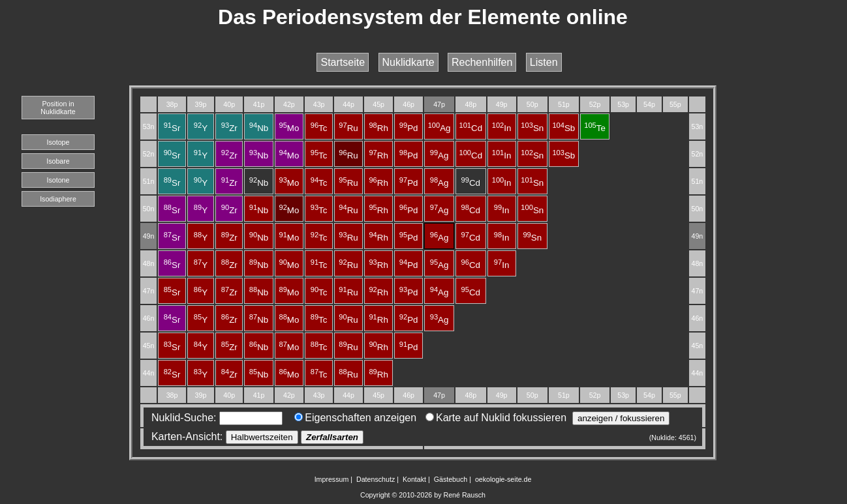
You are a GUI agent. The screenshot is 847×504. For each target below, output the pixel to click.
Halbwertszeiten (262, 437)
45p (378, 104)
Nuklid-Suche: (214, 418)
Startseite (343, 62)
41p (259, 104)
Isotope (58, 142)
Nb (259, 128)
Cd (471, 128)
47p (439, 104)
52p (595, 104)
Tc (319, 128)
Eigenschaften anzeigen (355, 418)
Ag (439, 128)
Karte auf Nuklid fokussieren (496, 418)
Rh (378, 128)
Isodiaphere (58, 199)
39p (201, 104)
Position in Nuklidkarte (58, 108)
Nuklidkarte (408, 62)
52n (149, 154)
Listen (544, 62)
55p (675, 104)
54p (649, 104)
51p (564, 104)
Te (595, 128)
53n (149, 126)
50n (149, 209)
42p (289, 104)
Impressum (332, 479)
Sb (563, 128)
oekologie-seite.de (503, 479)
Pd (409, 128)
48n (149, 263)
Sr (172, 128)
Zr (229, 128)
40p (229, 104)
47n (149, 291)
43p (319, 104)
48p (470, 104)
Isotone (58, 180)
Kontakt (414, 479)
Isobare (58, 161)
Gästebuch (451, 479)
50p (532, 104)
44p (348, 104)
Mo (289, 128)
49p (502, 104)
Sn (532, 128)
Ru (348, 128)
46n (149, 318)
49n (149, 236)
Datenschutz (376, 479)
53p (623, 104)
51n (149, 181)
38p (172, 104)
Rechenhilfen (482, 62)
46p (408, 104)
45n (149, 346)
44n (149, 373)
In (502, 128)
